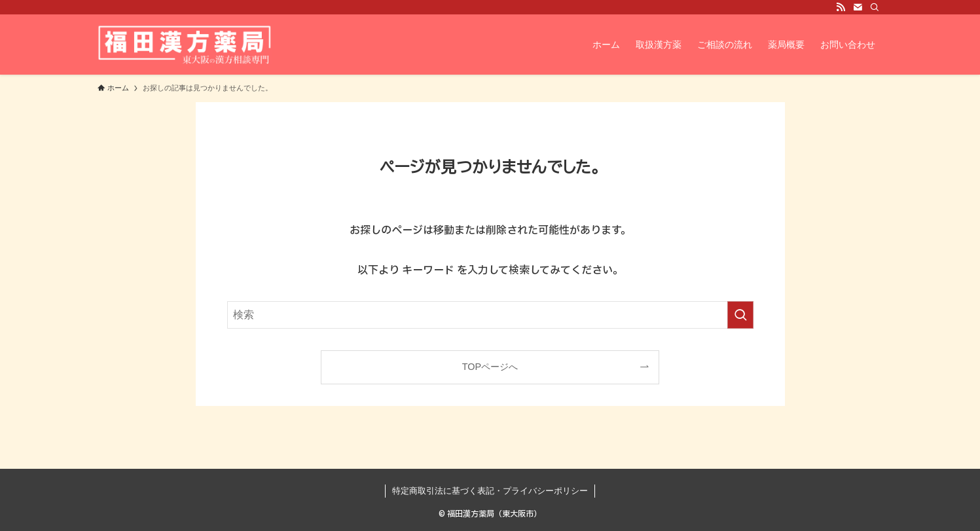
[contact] (858, 7)
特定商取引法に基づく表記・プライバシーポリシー (490, 491)
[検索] (875, 7)
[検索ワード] (490, 315)
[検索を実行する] (740, 315)
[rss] (841, 7)
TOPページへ (490, 367)
